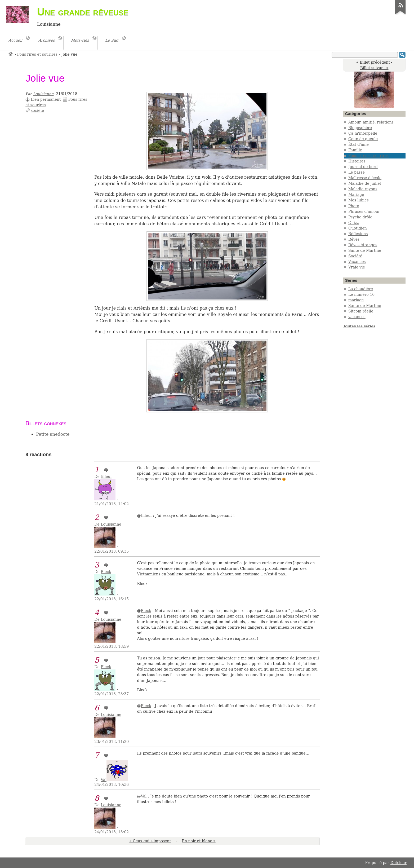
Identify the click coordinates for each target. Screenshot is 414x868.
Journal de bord (363, 167)
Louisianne (43, 94)
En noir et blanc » (199, 841)
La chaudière (361, 289)
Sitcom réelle (361, 311)
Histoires (357, 161)
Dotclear (399, 863)
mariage (356, 300)
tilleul (106, 477)
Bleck (106, 572)
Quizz (354, 223)
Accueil (11, 54)
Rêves (354, 239)
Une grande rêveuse (83, 12)
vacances (357, 317)
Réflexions (358, 234)
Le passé (357, 172)
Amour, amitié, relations (371, 122)
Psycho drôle (360, 217)
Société (355, 256)
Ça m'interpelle (363, 133)
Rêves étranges (363, 245)
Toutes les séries (359, 326)
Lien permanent (46, 99)
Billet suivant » (374, 68)
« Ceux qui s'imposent (150, 841)
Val (104, 780)
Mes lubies (359, 200)
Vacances (357, 262)
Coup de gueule (363, 139)
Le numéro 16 (361, 294)
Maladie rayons (363, 189)
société (37, 111)
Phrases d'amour (364, 212)
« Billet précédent (373, 62)
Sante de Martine (365, 250)
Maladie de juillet (365, 183)
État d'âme (359, 144)
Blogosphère (360, 128)
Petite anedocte (53, 434)
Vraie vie (357, 267)
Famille (355, 150)
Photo (354, 206)
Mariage (356, 195)
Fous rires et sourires (37, 54)
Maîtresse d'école (365, 178)
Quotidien (358, 228)
